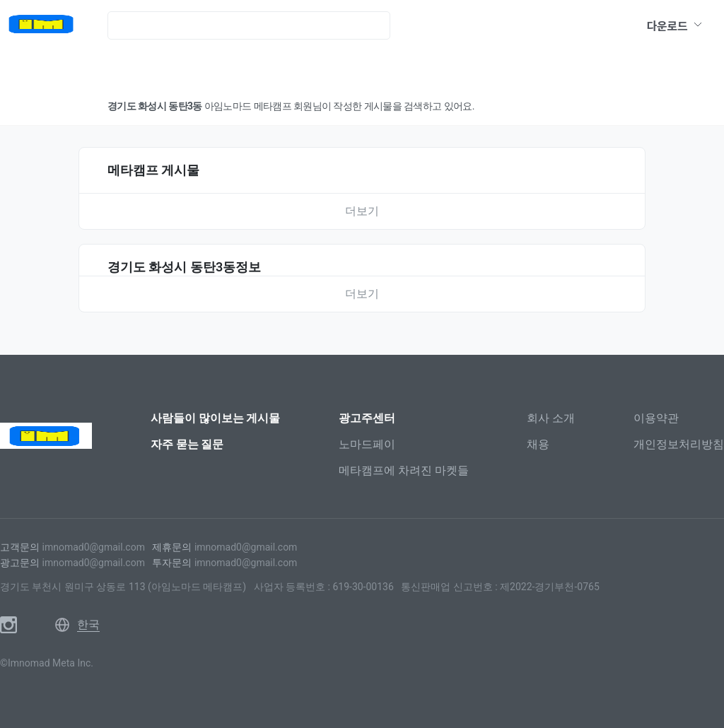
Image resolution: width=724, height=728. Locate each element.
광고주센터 (367, 418)
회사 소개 (551, 418)
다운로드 (675, 25)
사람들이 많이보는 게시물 (216, 418)
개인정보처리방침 (679, 444)
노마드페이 (367, 444)
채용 (538, 444)
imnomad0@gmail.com (93, 547)
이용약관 (656, 418)
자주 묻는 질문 (187, 444)
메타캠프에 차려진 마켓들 (404, 470)
